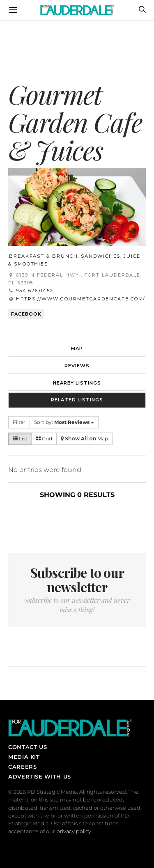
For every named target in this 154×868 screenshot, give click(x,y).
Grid (44, 439)
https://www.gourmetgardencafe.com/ (81, 299)
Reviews (77, 366)
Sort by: (64, 422)
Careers (22, 767)
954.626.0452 (35, 291)
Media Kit (24, 757)
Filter (19, 422)
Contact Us (28, 747)
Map (77, 348)
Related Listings (77, 400)
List (20, 439)
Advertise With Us (40, 776)
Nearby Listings (77, 383)
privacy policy (74, 831)
